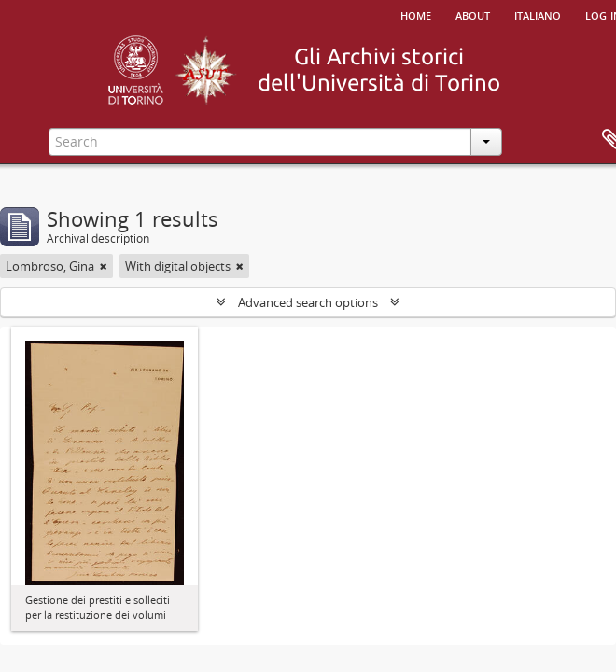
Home (416, 14)
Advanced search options (308, 302)
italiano (538, 14)
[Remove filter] (104, 266)
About (473, 14)
